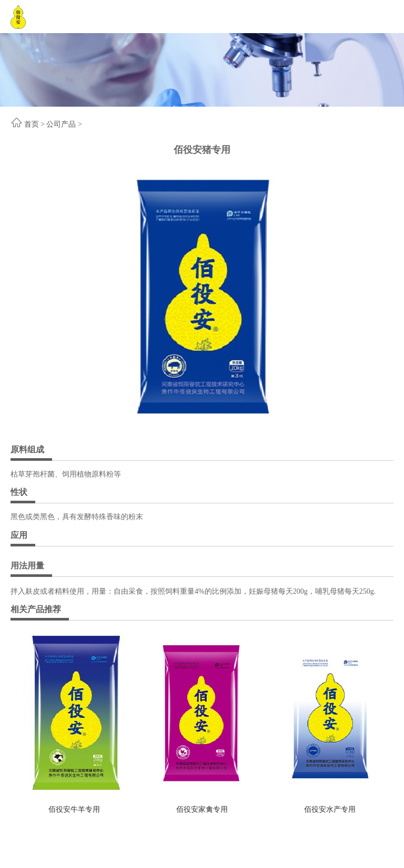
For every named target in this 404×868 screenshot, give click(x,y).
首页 (32, 124)
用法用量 (27, 566)
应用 (19, 535)
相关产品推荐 (36, 609)
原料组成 (27, 450)
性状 (19, 492)
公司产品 (61, 124)
